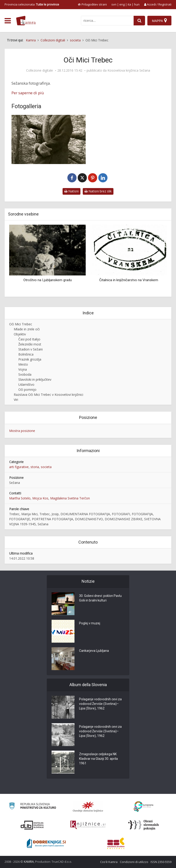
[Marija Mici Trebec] (49, 140)
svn (114, 4)
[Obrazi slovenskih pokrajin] (144, 825)
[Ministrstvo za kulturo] (32, 807)
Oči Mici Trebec (21, 324)
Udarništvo (26, 384)
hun (137, 4)
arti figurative (19, 467)
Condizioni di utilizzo (134, 862)
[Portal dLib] (32, 825)
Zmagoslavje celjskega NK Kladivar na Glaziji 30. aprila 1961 (98, 759)
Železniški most (30, 344)
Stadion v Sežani (30, 349)
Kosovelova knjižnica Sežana (129, 70)
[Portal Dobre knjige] (46, 843)
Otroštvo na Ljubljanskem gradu (48, 280)
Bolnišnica (26, 354)
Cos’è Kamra (109, 862)
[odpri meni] (8, 21)
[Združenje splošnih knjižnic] (116, 843)
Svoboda (25, 374)
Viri (16, 400)
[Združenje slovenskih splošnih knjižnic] (88, 825)
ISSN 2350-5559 (161, 862)
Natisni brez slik (98, 191)
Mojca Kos (40, 498)
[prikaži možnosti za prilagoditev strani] (92, 4)
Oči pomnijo (27, 390)
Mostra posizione (22, 431)
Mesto (23, 364)
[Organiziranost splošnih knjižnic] (88, 807)
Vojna (23, 369)
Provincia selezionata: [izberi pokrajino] (32, 4)
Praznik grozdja (30, 359)
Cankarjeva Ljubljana (94, 651)
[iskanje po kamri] (107, 21)
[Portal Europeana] (144, 807)
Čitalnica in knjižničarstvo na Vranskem (129, 280)
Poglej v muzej (90, 623)
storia (35, 467)
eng (122, 4)
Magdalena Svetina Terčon (70, 498)
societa (46, 467)
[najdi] (139, 21)
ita (129, 4)
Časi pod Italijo (29, 339)
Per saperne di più (28, 93)
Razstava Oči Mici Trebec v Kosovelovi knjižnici (48, 395)
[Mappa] (159, 21)
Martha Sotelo (20, 498)
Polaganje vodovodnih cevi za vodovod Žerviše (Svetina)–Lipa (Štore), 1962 (100, 704)
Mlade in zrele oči (27, 329)
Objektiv (20, 334)
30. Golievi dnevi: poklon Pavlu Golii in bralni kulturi (100, 598)
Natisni (71, 191)
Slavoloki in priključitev (35, 379)
